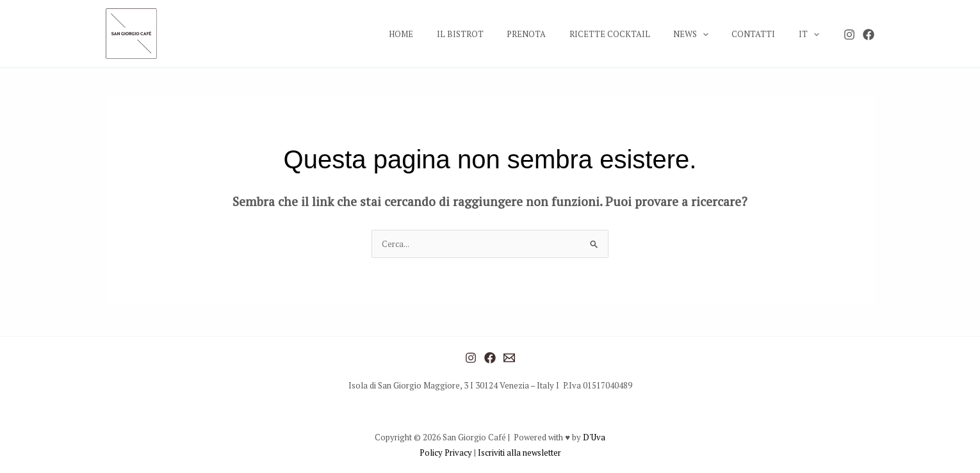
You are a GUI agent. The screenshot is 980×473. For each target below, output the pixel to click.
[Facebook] (869, 35)
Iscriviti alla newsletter (519, 453)
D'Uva (594, 437)
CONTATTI (764, 34)
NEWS (707, 34)
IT (812, 34)
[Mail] (509, 358)
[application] (719, 34)
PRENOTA (556, 34)
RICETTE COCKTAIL (633, 34)
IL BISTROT (497, 34)
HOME (445, 34)
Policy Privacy (447, 453)
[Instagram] (849, 35)
